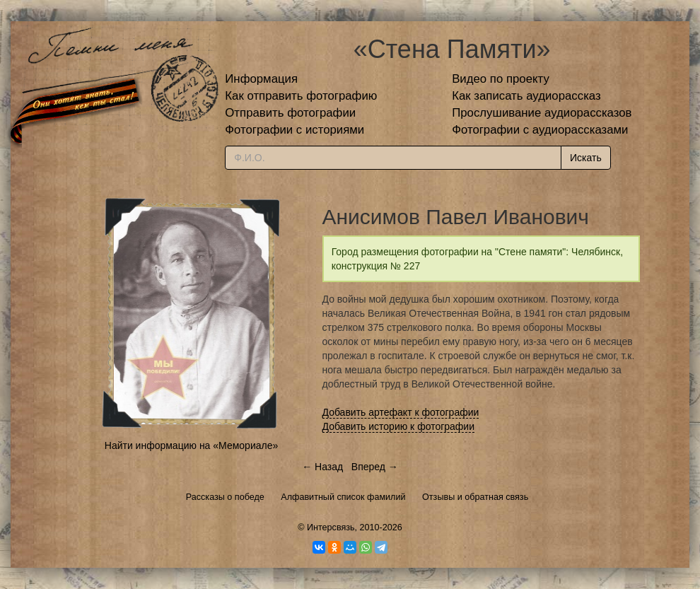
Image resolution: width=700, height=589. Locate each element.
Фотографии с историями (294, 130)
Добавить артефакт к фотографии (401, 412)
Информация (261, 79)
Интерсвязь (331, 527)
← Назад (322, 467)
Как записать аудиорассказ (526, 96)
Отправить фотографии (290, 113)
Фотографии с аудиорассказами (540, 130)
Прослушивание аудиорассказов (542, 113)
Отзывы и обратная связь (475, 497)
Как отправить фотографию (301, 96)
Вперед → (375, 467)
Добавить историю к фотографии (399, 426)
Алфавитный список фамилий (343, 497)
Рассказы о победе (225, 497)
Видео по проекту (501, 79)
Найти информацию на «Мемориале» (191, 445)
